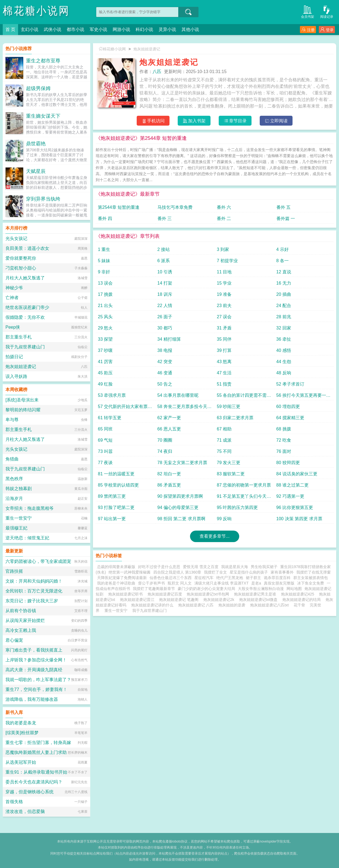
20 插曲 (284, 294)
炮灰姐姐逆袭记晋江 (138, 600)
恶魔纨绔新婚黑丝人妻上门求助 (36, 752)
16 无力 (284, 283)
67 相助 (224, 429)
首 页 (10, 29)
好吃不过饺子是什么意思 (159, 567)
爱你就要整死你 (21, 258)
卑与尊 (12, 420)
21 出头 (105, 306)
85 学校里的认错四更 (118, 485)
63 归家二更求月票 (235, 418)
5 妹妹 (104, 261)
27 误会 (224, 317)
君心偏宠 (14, 640)
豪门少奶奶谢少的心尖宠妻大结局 (206, 589)
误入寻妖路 (16, 376)
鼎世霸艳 (36, 144)
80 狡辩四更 (288, 463)
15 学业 (224, 283)
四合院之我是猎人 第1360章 (177, 572)
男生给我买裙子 (264, 567)
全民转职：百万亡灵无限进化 (34, 591)
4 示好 (283, 249)
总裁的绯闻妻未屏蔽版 (116, 567)
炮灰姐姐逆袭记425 (299, 594)
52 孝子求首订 (290, 384)
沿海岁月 (14, 498)
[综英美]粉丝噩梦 (22, 733)
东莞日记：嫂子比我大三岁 (32, 601)
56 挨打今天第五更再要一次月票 (303, 397)
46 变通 (165, 373)
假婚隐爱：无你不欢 (25, 317)
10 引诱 (165, 272)
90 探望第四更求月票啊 (180, 496)
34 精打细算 (169, 339)
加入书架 (194, 121)
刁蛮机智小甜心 (21, 268)
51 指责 (224, 384)
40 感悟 (284, 350)
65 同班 (105, 429)
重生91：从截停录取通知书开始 (36, 772)
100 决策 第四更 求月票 (299, 519)
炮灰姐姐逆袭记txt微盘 (260, 600)
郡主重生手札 (19, 337)
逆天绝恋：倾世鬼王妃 (27, 538)
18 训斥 (165, 294)
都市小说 (75, 29)
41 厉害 (105, 362)
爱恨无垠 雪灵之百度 (201, 567)
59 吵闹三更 (229, 406)
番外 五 (284, 207)
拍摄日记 (14, 357)
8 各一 (283, 261)
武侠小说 (52, 29)
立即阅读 (276, 121)
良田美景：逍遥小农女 (27, 248)
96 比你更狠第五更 (295, 507)
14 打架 (165, 283)
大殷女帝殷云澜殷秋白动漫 (261, 589)
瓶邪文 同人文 (180, 583)
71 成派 (224, 440)
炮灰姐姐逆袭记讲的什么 (153, 605)
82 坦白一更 (169, 474)
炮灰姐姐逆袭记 (147, 49)
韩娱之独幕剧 (19, 489)
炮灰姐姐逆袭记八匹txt (271, 605)
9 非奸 (104, 272)
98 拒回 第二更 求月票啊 (181, 519)
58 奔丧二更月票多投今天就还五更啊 (185, 408)
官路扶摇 (14, 571)
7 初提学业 (227, 261)
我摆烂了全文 (215, 572)
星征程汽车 (204, 578)
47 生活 (224, 373)
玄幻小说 (30, 29)
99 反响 (224, 519)
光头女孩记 (16, 238)
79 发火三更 (229, 463)
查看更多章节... (214, 536)
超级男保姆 (38, 88)
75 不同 (224, 451)
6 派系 (164, 261)
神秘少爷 (14, 288)
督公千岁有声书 (151, 583)
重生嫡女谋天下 (43, 116)
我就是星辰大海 (235, 567)
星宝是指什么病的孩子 (249, 572)
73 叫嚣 (105, 451)
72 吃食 (284, 440)
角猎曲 (12, 459)
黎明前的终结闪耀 (23, 410)
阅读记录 (327, 11)
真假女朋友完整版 (279, 583)
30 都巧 (165, 328)
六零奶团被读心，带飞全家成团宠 (38, 561)
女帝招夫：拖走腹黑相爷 (30, 508)
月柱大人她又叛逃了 (25, 278)
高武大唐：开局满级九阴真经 (34, 670)
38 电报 (165, 350)
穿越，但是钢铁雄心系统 (30, 792)
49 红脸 (105, 384)
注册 (308, 30)
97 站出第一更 (112, 519)
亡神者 (12, 298)
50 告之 (165, 384)
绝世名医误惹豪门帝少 (27, 307)
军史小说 (98, 29)
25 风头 (105, 317)
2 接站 (164, 249)
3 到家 (223, 249)
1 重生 (104, 249)
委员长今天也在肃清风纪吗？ (34, 782)
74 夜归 (165, 451)
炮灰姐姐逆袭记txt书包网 (209, 594)
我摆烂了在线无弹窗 (314, 572)
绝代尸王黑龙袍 (230, 578)
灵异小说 (167, 29)
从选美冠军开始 (21, 762)
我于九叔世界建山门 (150, 611)
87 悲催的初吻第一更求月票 (244, 485)
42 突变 (165, 362)
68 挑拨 (284, 429)
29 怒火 (105, 328)
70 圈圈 (165, 440)
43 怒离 (224, 362)
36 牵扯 (284, 339)
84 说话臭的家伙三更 (297, 474)
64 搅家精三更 (290, 418)
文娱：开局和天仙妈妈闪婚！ (34, 581)
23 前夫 (224, 306)
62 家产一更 (169, 418)
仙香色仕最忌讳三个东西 (171, 578)
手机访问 (153, 121)
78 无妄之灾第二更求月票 (182, 463)
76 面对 (284, 451)
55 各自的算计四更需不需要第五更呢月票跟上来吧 (244, 397)
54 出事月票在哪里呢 (178, 395)
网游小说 (121, 29)
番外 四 (105, 219)
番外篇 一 (286, 219)
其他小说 (190, 29)
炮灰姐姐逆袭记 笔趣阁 (180, 600)
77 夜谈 (105, 463)
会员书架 (308, 11)
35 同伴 (224, 339)
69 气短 (105, 440)
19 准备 (224, 294)
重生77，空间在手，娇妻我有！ (36, 689)
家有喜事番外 (282, 572)
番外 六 (224, 207)
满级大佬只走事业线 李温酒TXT (221, 583)
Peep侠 (13, 327)
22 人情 (165, 306)
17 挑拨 (105, 294)
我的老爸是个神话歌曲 (116, 583)
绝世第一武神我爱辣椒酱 (130, 572)
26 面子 (165, 317)
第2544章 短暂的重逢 (119, 207)
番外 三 (165, 219)
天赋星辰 (36, 171)
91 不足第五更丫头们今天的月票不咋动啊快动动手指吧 (244, 498)
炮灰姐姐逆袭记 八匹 (197, 605)
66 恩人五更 (169, 429)
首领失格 (14, 802)
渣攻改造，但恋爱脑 (25, 811)
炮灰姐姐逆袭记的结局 (303, 600)
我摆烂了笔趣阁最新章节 (154, 589)
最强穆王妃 (16, 528)
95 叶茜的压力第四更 (237, 507)
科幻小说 (144, 29)
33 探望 (105, 339)
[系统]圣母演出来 (22, 400)
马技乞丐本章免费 (175, 207)
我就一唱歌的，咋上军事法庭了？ (38, 680)
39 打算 (224, 350)
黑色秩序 (14, 479)
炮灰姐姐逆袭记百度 (166, 594)
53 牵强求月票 (112, 395)
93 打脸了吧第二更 (116, 507)
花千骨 (299, 605)
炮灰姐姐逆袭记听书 (127, 594)
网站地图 (294, 589)
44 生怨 (284, 362)
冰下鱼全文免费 (311, 583)
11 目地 (224, 272)
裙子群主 (253, 578)
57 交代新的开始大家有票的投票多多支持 (125, 408)
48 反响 (284, 373)
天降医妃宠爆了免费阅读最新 (122, 578)
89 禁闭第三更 (112, 496)
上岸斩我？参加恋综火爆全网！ (36, 660)
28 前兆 (284, 317)
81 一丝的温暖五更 (116, 474)
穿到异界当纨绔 (43, 199)
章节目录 (235, 121)
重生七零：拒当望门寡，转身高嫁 (38, 743)
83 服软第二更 (231, 474)
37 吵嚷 (105, 350)
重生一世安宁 (116, 611)
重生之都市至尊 (43, 61)
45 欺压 (105, 373)
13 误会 (105, 283)
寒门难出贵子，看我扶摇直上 (34, 650)
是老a (256, 583)
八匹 (157, 72)
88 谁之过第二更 (293, 485)
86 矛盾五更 (169, 485)
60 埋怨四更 (288, 406)
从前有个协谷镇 (21, 611)
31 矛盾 (224, 328)
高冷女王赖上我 (21, 630)
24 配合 (284, 306)
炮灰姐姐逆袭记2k (220, 600)
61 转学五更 (110, 418)
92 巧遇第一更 (290, 496)
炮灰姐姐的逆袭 (233, 605)
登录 (327, 30)
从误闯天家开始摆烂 (25, 620)
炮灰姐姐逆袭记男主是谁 (256, 594)
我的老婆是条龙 (21, 723)
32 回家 (284, 328)
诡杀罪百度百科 (277, 578)
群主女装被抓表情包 (311, 578)
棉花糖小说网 (36, 11)
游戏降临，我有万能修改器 (32, 699)
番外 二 (224, 219)
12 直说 (284, 272)
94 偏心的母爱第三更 (178, 507)
